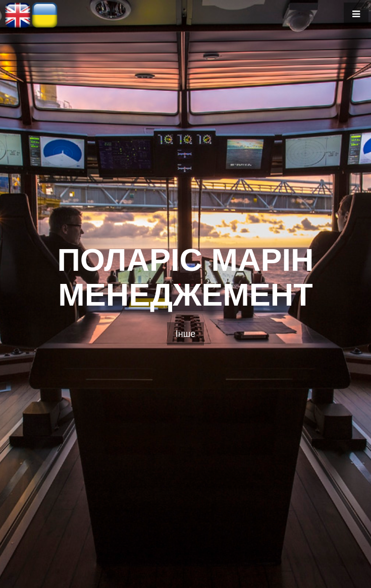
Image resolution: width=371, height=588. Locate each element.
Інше (185, 334)
